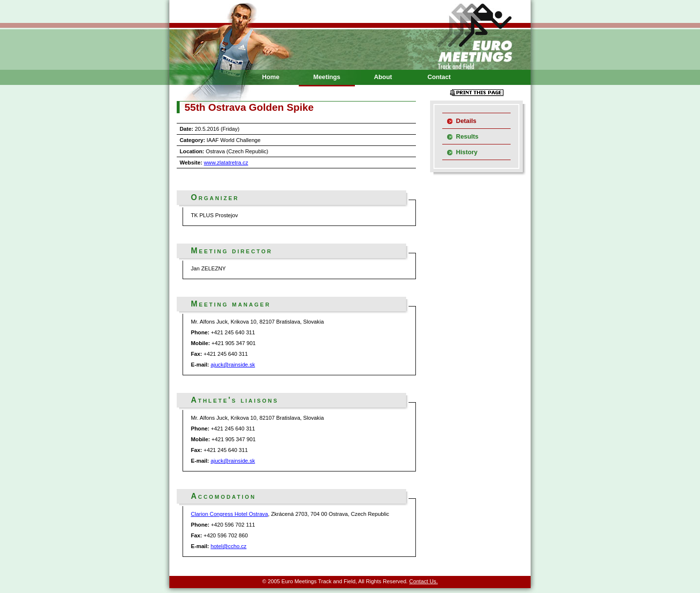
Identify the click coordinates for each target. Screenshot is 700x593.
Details (466, 121)
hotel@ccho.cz (228, 546)
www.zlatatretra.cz (226, 163)
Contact (439, 77)
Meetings (327, 77)
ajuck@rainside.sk (233, 365)
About (383, 77)
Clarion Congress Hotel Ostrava (229, 514)
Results (467, 136)
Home (271, 77)
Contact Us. (423, 581)
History (467, 152)
